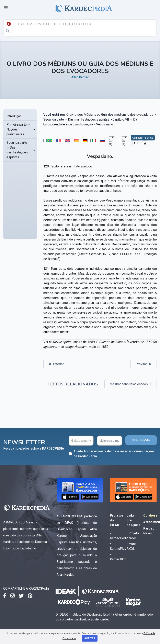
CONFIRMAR (141, 440)
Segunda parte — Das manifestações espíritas (17, 150)
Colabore (150, 515)
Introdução (14, 116)
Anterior (56, 364)
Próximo (144, 364)
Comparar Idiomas (143, 138)
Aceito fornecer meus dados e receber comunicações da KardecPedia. (114, 454)
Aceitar (90, 638)
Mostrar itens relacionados (131, 384)
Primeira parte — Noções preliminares (18, 129)
